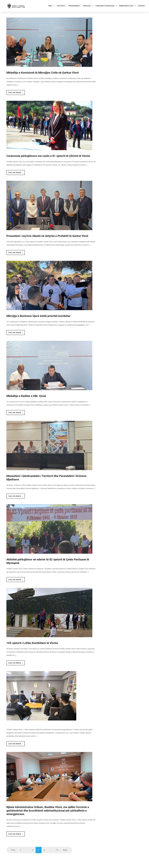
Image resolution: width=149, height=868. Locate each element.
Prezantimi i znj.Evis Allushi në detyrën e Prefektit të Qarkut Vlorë (47, 236)
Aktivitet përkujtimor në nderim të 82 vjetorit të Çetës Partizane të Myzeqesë (48, 561)
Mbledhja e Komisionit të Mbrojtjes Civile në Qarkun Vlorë (43, 73)
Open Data (87, 6)
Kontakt (142, 6)
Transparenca (74, 6)
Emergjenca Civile (127, 6)
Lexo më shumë (16, 92)
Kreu (50, 6)
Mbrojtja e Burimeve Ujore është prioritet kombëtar (38, 316)
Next (65, 850)
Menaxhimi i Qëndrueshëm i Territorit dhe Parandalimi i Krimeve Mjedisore (46, 478)
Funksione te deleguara (105, 6)
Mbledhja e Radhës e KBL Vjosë (26, 396)
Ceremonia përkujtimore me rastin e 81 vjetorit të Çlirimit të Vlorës (48, 156)
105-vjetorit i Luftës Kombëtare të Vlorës (32, 643)
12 (57, 850)
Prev (13, 850)
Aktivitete (61, 6)
